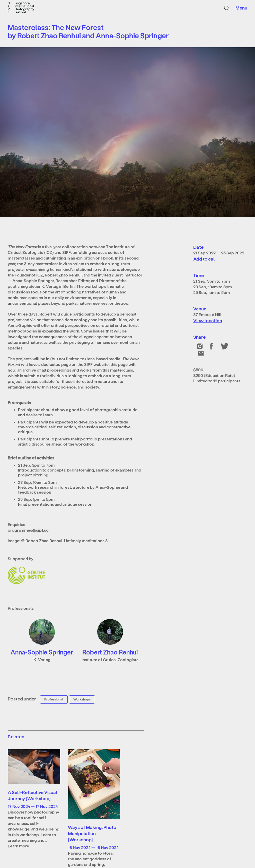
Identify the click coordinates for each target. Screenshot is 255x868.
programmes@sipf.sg (28, 530)
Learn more (18, 846)
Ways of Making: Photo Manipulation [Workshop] (92, 833)
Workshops (82, 699)
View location (208, 320)
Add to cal (204, 259)
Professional (54, 699)
